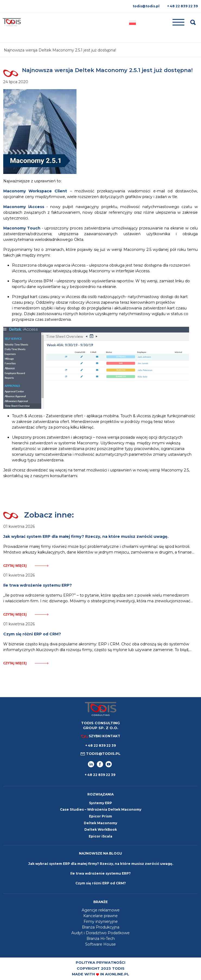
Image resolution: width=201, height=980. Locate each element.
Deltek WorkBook (101, 829)
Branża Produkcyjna (101, 927)
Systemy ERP (100, 803)
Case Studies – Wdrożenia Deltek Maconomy (101, 809)
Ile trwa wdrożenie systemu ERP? (100, 873)
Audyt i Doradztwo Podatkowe (100, 933)
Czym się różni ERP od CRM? (101, 883)
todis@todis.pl (146, 6)
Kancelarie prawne (100, 916)
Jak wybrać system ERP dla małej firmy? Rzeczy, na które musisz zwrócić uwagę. (101, 864)
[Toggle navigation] (163, 22)
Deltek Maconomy (100, 823)
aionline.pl (117, 974)
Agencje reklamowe (101, 910)
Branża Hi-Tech (101, 939)
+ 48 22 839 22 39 (182, 6)
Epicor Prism (100, 816)
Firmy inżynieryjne (101, 921)
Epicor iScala (100, 836)
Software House (100, 944)
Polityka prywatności (100, 962)
